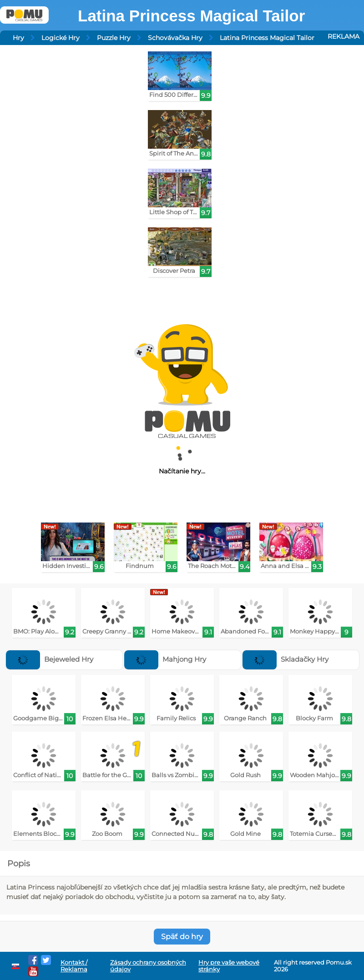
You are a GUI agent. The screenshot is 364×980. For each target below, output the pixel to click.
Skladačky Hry (286, 659)
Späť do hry (182, 937)
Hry (18, 38)
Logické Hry (61, 38)
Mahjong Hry (165, 659)
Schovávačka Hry (175, 38)
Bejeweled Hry (50, 659)
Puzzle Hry (114, 38)
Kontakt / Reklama (74, 966)
